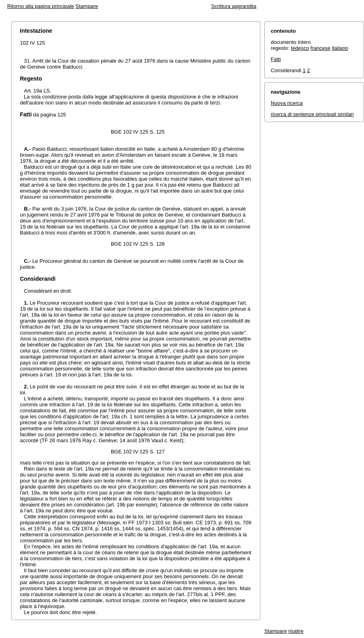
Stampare (87, 6)
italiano (340, 48)
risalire (296, 631)
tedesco (300, 48)
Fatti (276, 59)
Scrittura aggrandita (234, 6)
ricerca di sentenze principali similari (312, 114)
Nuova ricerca (287, 103)
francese (321, 48)
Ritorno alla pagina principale (41, 6)
